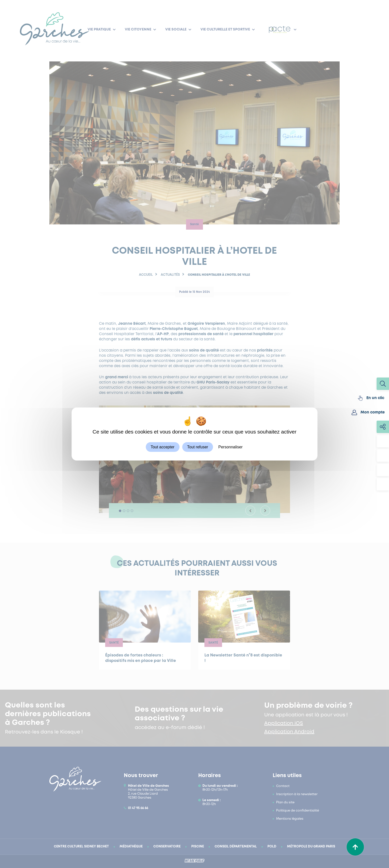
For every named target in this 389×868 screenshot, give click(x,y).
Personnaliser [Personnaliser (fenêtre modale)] (230, 447)
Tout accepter (162, 447)
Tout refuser (197, 447)
